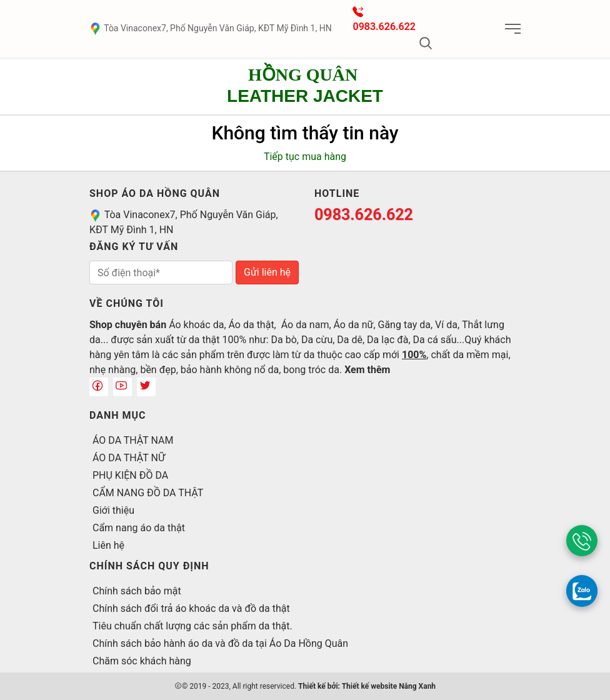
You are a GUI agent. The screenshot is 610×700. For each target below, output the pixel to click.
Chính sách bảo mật (137, 591)
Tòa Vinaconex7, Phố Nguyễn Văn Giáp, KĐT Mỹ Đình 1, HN (211, 28)
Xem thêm (367, 370)
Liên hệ (108, 545)
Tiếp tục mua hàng (305, 157)
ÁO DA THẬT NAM (133, 440)
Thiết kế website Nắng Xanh (389, 686)
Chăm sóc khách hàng (142, 661)
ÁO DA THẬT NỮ (129, 458)
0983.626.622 (384, 27)
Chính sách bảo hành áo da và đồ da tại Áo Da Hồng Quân (220, 643)
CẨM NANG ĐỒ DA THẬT (148, 493)
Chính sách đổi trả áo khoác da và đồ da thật (191, 608)
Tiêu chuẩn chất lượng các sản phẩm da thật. (192, 626)
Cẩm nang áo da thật (139, 528)
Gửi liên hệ (267, 272)
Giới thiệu (113, 510)
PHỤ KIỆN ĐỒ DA (130, 475)
